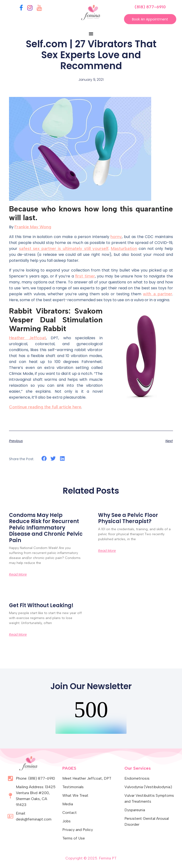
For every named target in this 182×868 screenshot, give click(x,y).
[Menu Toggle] (91, 34)
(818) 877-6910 (150, 7)
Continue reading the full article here (45, 407)
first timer (85, 276)
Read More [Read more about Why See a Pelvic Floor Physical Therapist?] (107, 551)
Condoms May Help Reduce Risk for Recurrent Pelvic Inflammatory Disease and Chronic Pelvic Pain (46, 528)
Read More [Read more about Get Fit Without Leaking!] (18, 635)
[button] (44, 459)
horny (116, 237)
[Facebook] (21, 9)
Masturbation (124, 248)
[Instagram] (30, 9)
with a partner (157, 294)
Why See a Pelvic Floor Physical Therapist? (128, 518)
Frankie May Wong (33, 227)
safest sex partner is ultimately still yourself (64, 248)
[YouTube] (39, 9)
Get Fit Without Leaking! (41, 606)
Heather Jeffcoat (27, 338)
